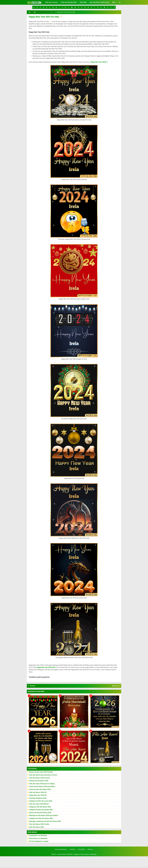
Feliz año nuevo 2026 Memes (39, 803)
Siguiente (115, 685)
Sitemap (90, 849)
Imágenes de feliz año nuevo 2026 (41, 800)
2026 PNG (83, 2)
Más (115, 2)
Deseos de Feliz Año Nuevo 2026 (40, 812)
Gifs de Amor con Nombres (38, 838)
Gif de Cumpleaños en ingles (39, 841)
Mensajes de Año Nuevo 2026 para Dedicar (44, 815)
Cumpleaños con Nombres (38, 835)
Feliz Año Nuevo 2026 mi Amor (40, 777)
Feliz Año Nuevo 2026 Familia (39, 823)
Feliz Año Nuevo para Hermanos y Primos (43, 774)
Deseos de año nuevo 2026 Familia (41, 771)
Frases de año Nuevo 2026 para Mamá (42, 786)
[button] (34, 7)
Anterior (33, 685)
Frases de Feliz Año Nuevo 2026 (40, 789)
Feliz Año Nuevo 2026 (37, 826)
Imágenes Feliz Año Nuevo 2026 (40, 806)
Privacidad (81, 849)
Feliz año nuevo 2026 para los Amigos (42, 783)
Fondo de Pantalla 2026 (69, 2)
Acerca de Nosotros (61, 849)
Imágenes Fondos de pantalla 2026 (41, 809)
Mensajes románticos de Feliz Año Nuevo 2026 (45, 820)
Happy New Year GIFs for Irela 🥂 (43, 16)
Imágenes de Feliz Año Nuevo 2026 (41, 818)
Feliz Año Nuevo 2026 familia (99, 2)
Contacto (72, 849)
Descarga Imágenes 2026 (38, 797)
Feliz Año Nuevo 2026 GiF (38, 792)
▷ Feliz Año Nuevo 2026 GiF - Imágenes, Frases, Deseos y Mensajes (76, 854)
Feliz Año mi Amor (51, 2)
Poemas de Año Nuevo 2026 (39, 780)
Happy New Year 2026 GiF (38, 794)
